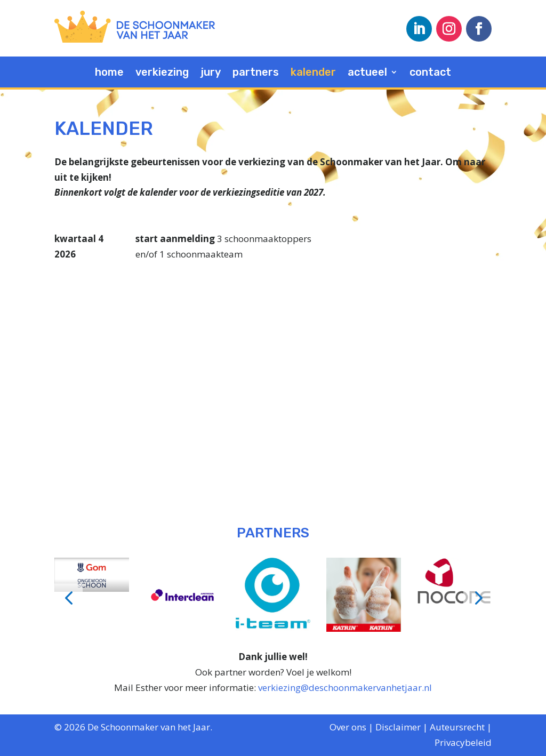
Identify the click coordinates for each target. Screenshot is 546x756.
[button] (69, 597)
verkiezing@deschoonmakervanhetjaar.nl (345, 687)
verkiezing (162, 73)
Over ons (348, 727)
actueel (367, 73)
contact (430, 73)
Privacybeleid (463, 742)
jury (211, 73)
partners (256, 73)
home (109, 73)
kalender (313, 73)
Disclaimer (398, 727)
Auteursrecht (457, 727)
